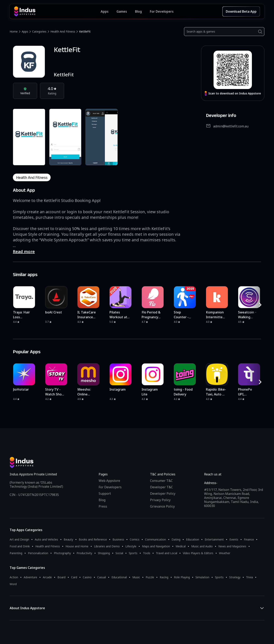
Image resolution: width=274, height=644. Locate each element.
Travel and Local (167, 553)
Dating (176, 539)
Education (193, 539)
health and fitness (32, 177)
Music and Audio (202, 546)
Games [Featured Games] (122, 11)
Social (119, 553)
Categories (39, 31)
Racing (164, 577)
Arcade (47, 577)
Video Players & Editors (198, 553)
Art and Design (19, 539)
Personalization (38, 553)
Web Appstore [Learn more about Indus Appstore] (109, 481)
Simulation (202, 577)
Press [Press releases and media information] (103, 506)
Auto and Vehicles (46, 539)
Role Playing (182, 577)
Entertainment (214, 539)
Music (136, 577)
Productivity (84, 553)
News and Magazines (232, 546)
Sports (133, 553)
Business (118, 539)
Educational (119, 577)
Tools (147, 553)
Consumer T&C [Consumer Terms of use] (161, 481)
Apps (25, 31)
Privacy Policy (160, 500)
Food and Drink (20, 546)
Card (74, 577)
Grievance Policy (162, 506)
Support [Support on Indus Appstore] (105, 493)
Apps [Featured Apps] (105, 11)
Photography (62, 553)
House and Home (77, 546)
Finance (249, 539)
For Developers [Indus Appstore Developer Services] (162, 11)
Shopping (104, 553)
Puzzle (150, 577)
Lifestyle (131, 546)
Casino (87, 577)
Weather (225, 553)
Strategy (235, 577)
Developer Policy (163, 493)
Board (61, 577)
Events (234, 539)
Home (14, 31)
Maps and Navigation (156, 546)
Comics (135, 539)
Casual (102, 577)
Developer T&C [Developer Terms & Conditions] (162, 487)
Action (14, 577)
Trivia (249, 577)
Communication (155, 539)
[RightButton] (260, 305)
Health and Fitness (63, 31)
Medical (181, 546)
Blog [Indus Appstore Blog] (138, 11)
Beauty (68, 539)
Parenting (16, 553)
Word (13, 584)
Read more (24, 251)
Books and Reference (93, 539)
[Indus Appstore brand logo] (57, 11)
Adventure (30, 577)
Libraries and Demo (107, 546)
